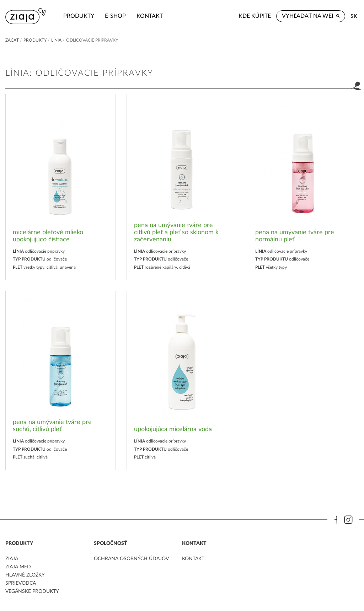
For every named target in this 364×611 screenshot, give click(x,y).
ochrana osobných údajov (131, 559)
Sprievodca (21, 583)
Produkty (79, 16)
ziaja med (18, 567)
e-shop (115, 16)
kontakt (150, 16)
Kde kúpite (255, 16)
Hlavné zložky (25, 575)
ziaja (12, 559)
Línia (56, 40)
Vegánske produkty (32, 591)
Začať (12, 40)
